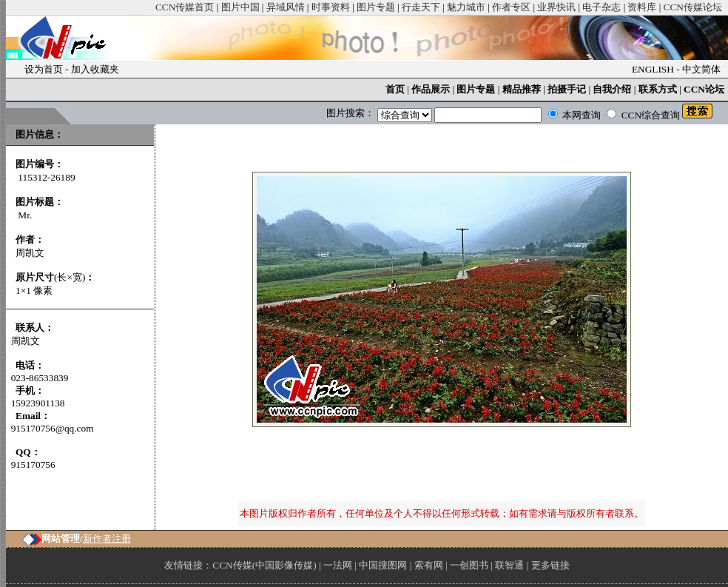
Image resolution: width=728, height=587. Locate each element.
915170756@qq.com (53, 428)
